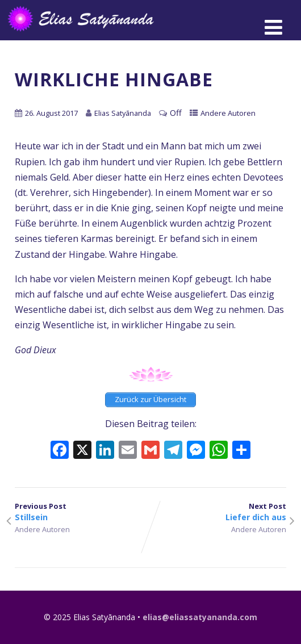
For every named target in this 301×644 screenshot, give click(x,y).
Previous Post (83, 512)
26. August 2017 (51, 113)
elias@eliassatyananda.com (200, 617)
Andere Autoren (228, 113)
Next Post (218, 512)
